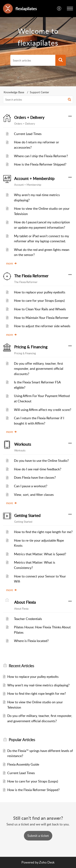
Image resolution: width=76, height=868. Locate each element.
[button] (59, 9)
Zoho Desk (47, 862)
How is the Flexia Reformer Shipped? (40, 164)
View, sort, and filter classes (34, 495)
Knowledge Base (14, 92)
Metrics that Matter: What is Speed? (40, 554)
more (12, 263)
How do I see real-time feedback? (38, 469)
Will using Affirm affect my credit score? (43, 410)
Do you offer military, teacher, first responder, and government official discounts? (39, 369)
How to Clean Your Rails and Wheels (40, 309)
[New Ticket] (38, 836)
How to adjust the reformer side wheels (42, 326)
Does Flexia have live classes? (35, 477)
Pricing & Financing (31, 347)
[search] (33, 60)
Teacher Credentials (28, 619)
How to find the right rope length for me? (43, 532)
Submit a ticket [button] (38, 836)
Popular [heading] (22, 740)
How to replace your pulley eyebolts (40, 292)
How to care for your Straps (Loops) (39, 301)
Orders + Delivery (29, 117)
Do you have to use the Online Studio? (41, 461)
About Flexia (25, 602)
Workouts (23, 444)
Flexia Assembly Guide (23, 764)
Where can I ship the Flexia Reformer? (41, 156)
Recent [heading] (21, 666)
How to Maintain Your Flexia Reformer (41, 318)
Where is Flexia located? (31, 641)
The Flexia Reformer (31, 276)
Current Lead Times (28, 134)
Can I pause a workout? (31, 486)
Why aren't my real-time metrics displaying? (38, 685)
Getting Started (27, 516)
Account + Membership (34, 179)
